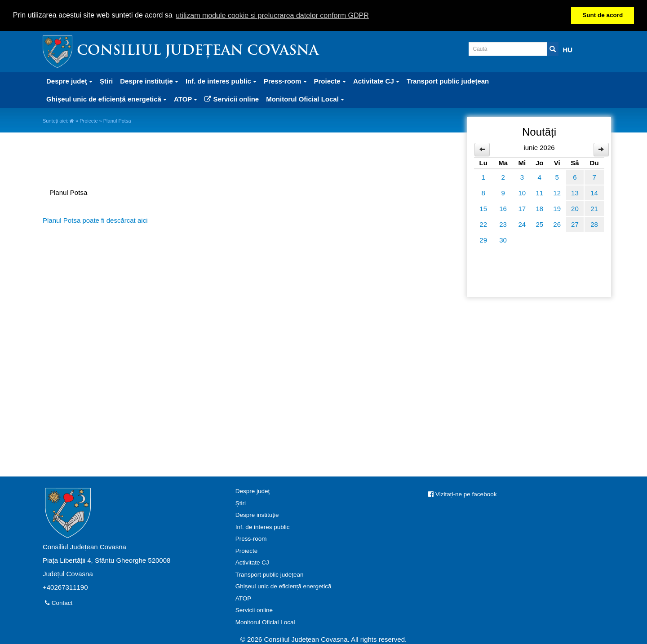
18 (539, 208)
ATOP (244, 598)
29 (483, 240)
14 (594, 192)
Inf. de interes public (263, 526)
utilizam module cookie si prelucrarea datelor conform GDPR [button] (272, 15)
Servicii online (232, 99)
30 (503, 240)
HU (568, 49)
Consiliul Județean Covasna (198, 51)
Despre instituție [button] (149, 81)
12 (557, 192)
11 (539, 192)
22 (483, 224)
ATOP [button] (186, 99)
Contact (59, 602)
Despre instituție (257, 514)
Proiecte (89, 120)
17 (522, 208)
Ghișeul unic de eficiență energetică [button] (106, 99)
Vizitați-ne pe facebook (462, 494)
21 (594, 208)
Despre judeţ (253, 491)
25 (539, 224)
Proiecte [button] (330, 81)
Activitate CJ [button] (376, 81)
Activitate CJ (252, 562)
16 (503, 208)
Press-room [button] (285, 81)
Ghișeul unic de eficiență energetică (284, 586)
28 (594, 224)
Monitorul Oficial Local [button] (305, 99)
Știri (106, 81)
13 (575, 192)
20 (575, 208)
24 (522, 224)
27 (575, 224)
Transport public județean (448, 81)
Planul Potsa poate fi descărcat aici (95, 220)
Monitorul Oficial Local (265, 621)
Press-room (251, 538)
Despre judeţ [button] (69, 81)
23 (503, 224)
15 (483, 208)
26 (557, 224)
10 (522, 192)
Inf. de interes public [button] (221, 81)
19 (557, 208)
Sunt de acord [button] (603, 15)
